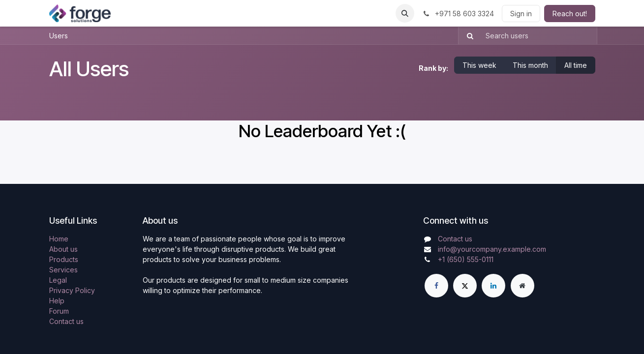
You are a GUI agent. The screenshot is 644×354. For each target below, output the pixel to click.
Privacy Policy (72, 290)
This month (530, 65)
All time (576, 65)
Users (59, 36)
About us (63, 249)
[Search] (467, 36)
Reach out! (570, 14)
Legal (58, 280)
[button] (405, 13)
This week (479, 65)
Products (64, 259)
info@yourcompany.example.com (492, 249)
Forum (59, 311)
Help (57, 301)
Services (63, 270)
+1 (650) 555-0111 (466, 259)
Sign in (521, 14)
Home (59, 239)
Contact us (66, 321)
